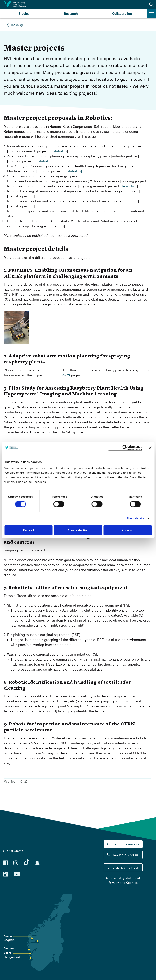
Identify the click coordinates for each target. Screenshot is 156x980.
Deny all (29, 530)
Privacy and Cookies (123, 882)
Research (71, 14)
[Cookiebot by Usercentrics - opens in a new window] (125, 448)
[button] (151, 5)
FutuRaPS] (73, 171)
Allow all (128, 530)
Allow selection (78, 530)
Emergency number (123, 867)
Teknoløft (129, 186)
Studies (24, 14)
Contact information (123, 844)
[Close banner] (150, 448)
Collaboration (122, 14)
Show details (135, 518)
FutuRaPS (59, 151)
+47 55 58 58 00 (126, 854)
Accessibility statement (123, 878)
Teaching (17, 25)
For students (14, 850)
